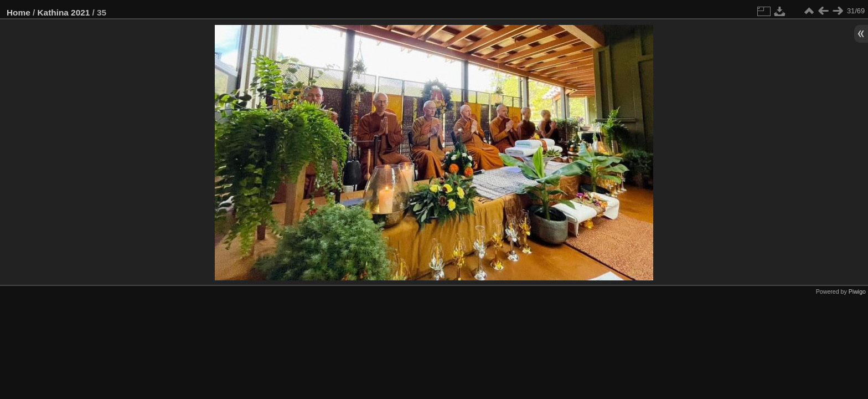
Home (19, 12)
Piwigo (857, 291)
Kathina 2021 (64, 12)
